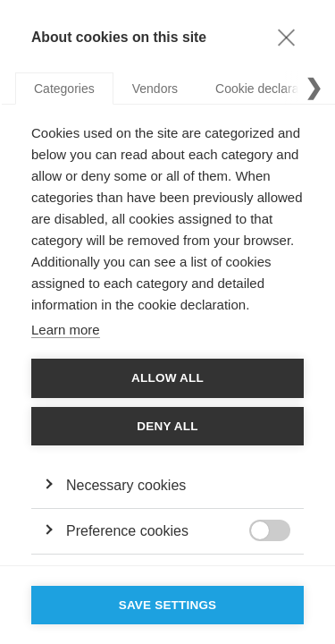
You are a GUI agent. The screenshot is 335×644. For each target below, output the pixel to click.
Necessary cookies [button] (126, 485)
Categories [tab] (64, 89)
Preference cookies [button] (127, 531)
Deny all (167, 426)
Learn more (66, 330)
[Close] (286, 37)
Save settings (168, 605)
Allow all (167, 378)
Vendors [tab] (155, 89)
